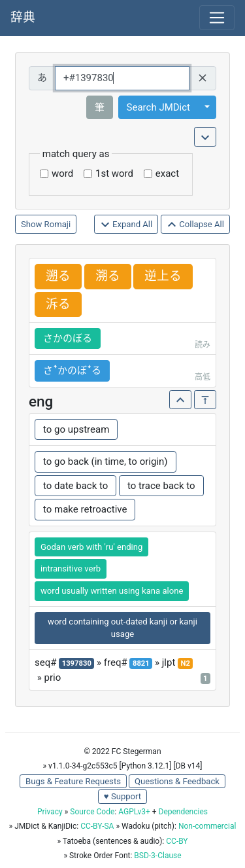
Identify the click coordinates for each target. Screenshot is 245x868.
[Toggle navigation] (217, 18)
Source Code (92, 812)
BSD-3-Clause (157, 856)
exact (167, 173)
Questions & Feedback (177, 781)
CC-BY (177, 841)
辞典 (23, 18)
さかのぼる (68, 338)
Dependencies (183, 812)
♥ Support (122, 796)
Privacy (50, 812)
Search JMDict (158, 107)
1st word (114, 173)
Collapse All (195, 225)
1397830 (77, 663)
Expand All (126, 225)
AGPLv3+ (134, 812)
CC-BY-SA (97, 826)
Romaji (58, 224)
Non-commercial (207, 826)
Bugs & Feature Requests (73, 781)
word (62, 173)
